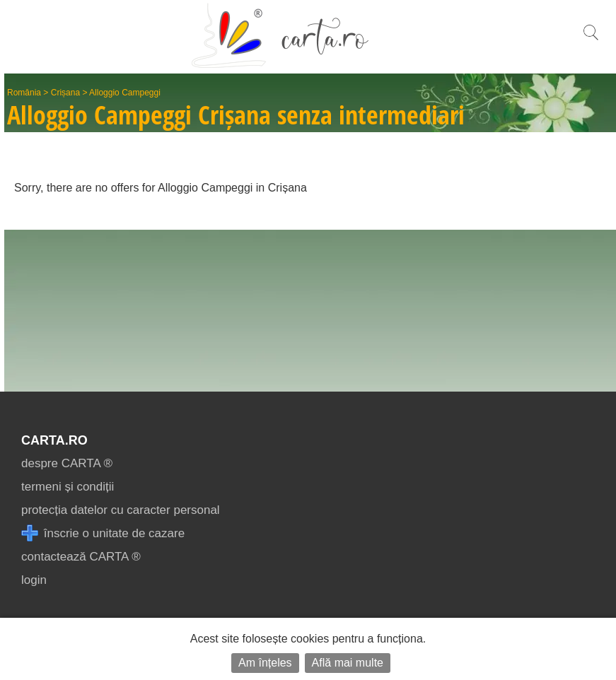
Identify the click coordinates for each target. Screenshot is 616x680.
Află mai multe (348, 663)
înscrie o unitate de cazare (103, 533)
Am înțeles (265, 663)
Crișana (65, 93)
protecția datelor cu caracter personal (121, 510)
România (24, 93)
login (34, 580)
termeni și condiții (68, 487)
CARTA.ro (54, 440)
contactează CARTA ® (81, 557)
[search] (591, 40)
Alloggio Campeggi (125, 93)
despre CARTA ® (67, 463)
